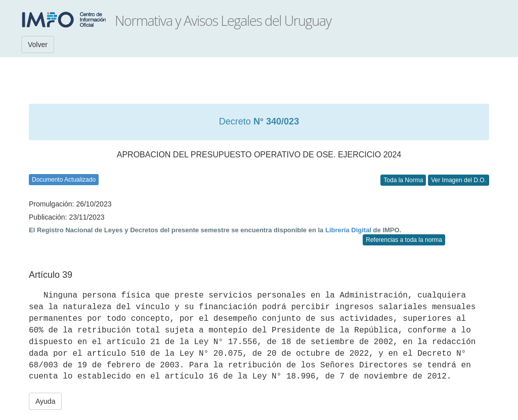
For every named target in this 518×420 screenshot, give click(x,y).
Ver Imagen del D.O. (459, 180)
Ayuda (45, 401)
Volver (38, 45)
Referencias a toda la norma (404, 240)
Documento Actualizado (64, 180)
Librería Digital (348, 230)
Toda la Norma (403, 180)
